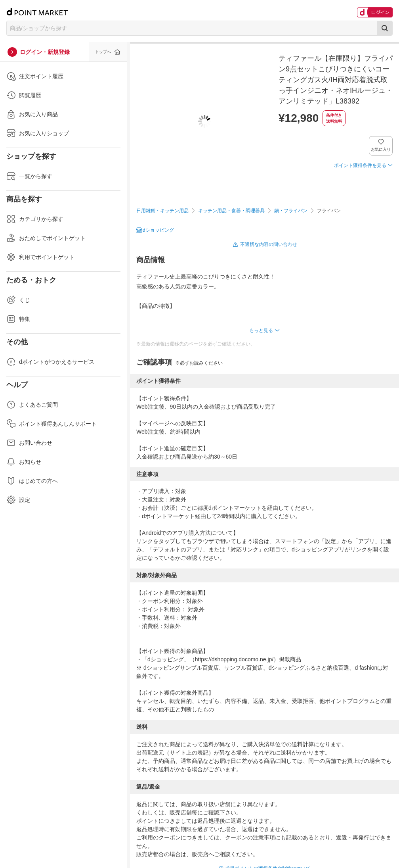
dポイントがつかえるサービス (50, 362)
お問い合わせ (29, 443)
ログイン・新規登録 (45, 52)
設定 (18, 500)
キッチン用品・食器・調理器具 (231, 211)
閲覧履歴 (24, 95)
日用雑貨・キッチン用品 (162, 211)
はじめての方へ (32, 481)
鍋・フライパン (291, 211)
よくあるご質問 (32, 405)
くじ (18, 300)
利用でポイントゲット (40, 257)
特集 (18, 319)
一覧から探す (29, 176)
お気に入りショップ (38, 133)
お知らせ (24, 462)
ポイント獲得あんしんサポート (52, 424)
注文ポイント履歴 (35, 76)
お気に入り (381, 149)
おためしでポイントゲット (46, 238)
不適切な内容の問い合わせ (269, 244)
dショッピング (158, 230)
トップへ (103, 52)
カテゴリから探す (35, 219)
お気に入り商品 (32, 114)
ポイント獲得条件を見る (360, 165)
